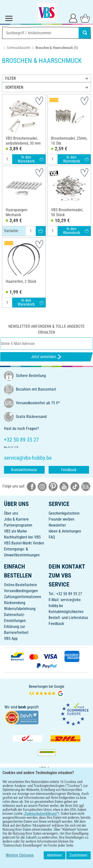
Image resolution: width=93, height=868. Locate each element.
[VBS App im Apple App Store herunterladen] (64, 791)
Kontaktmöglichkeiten (66, 612)
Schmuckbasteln (19, 48)
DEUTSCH (46, 807)
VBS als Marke (15, 531)
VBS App (11, 639)
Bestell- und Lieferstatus (68, 618)
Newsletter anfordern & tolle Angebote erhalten (46, 329)
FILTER (11, 78)
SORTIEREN (14, 87)
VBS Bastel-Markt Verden (24, 543)
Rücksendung (15, 603)
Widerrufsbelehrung (20, 609)
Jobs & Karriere (16, 519)
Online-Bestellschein (20, 585)
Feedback (69, 470)
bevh (22, 707)
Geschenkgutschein (64, 513)
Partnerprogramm (18, 525)
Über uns (11, 513)
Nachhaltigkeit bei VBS (22, 537)
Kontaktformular (24, 470)
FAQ (52, 537)
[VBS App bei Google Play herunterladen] (30, 791)
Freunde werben (62, 519)
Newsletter (57, 525)
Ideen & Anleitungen (65, 531)
